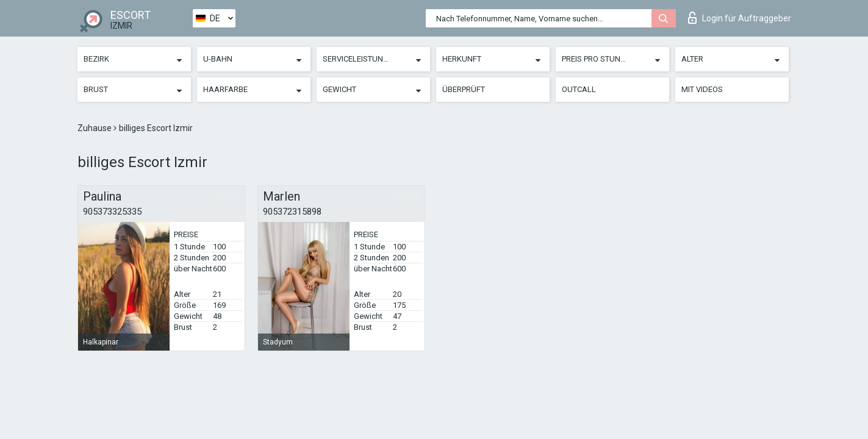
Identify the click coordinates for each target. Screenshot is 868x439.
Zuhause (95, 128)
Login (740, 18)
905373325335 (112, 212)
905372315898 (292, 212)
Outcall (579, 89)
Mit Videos (702, 89)
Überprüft (464, 89)
